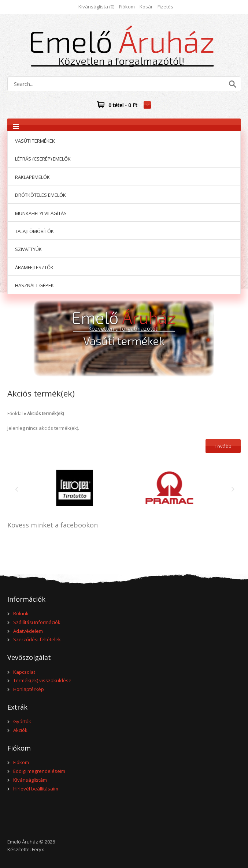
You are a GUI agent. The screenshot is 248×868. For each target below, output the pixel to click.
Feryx (38, 849)
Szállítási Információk (37, 622)
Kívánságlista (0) (96, 7)
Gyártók (22, 721)
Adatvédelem (28, 631)
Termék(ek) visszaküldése (42, 680)
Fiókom (127, 7)
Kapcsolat (24, 672)
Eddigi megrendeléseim (39, 771)
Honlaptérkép (29, 689)
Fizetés (165, 7)
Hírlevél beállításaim (36, 789)
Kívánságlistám (30, 780)
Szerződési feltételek (37, 639)
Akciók (20, 730)
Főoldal (15, 414)
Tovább (223, 446)
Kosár (146, 7)
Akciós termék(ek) (45, 414)
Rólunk (21, 613)
